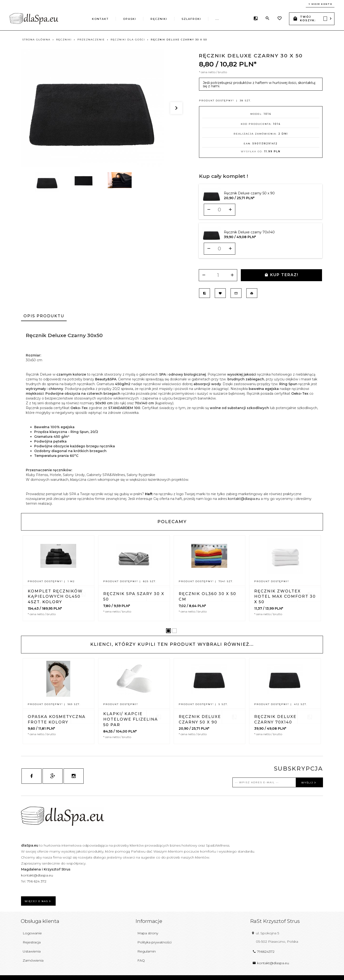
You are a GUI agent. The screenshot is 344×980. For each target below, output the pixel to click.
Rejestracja (32, 942)
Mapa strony (148, 933)
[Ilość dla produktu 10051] (220, 249)
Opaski (130, 19)
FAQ (141, 960)
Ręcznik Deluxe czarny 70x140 (249, 232)
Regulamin (147, 951)
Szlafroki (191, 19)
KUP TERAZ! (281, 275)
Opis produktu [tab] (44, 316)
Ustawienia (32, 951)
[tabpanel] (172, 417)
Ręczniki (159, 19)
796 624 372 (37, 881)
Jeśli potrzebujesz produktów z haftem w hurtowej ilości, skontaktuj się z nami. (259, 84)
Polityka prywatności (154, 942)
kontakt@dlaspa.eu (244, 499)
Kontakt (100, 19)
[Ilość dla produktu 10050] (220, 210)
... (217, 19)
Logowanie (32, 933)
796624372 (263, 952)
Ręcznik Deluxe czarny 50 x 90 (249, 193)
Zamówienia (33, 960)
